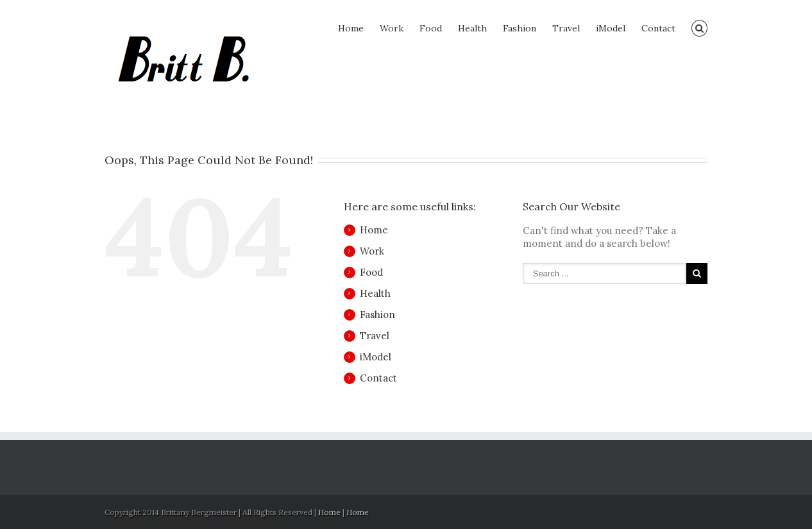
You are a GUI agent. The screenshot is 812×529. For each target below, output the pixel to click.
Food (431, 28)
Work (392, 28)
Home (351, 28)
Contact (658, 28)
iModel (611, 28)
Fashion (520, 28)
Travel (566, 28)
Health (472, 28)
